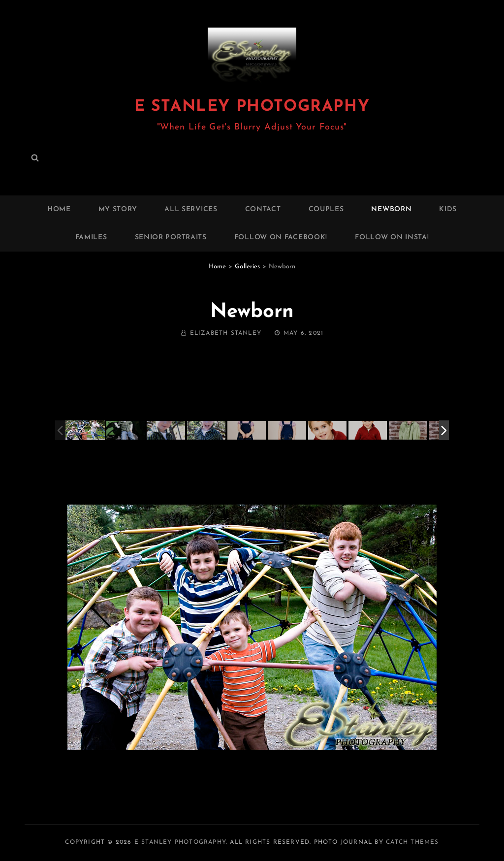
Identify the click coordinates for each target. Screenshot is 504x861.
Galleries (247, 267)
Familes (91, 238)
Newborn (391, 209)
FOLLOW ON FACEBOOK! (281, 238)
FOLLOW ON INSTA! (392, 238)
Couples (326, 209)
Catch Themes (412, 842)
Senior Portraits (171, 238)
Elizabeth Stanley (226, 333)
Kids (448, 209)
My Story (118, 209)
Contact (263, 209)
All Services (191, 209)
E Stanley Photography (252, 107)
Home (59, 209)
